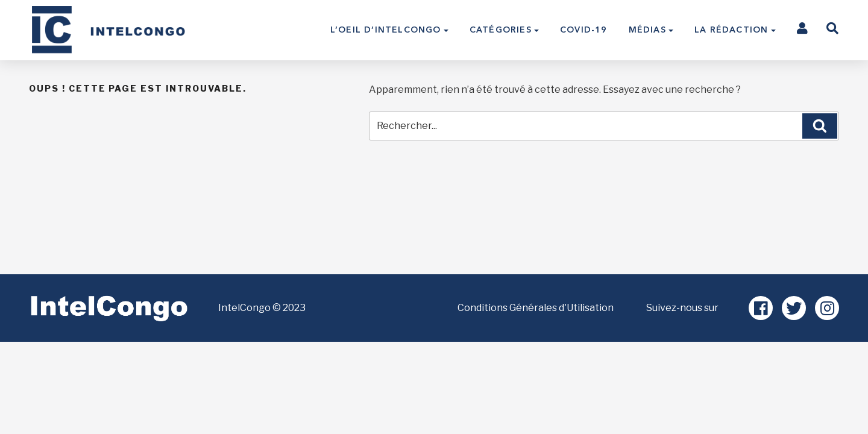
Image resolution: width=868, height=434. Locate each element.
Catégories (501, 30)
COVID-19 (584, 30)
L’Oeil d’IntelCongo (386, 30)
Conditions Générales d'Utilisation (536, 308)
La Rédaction (731, 30)
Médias (647, 30)
